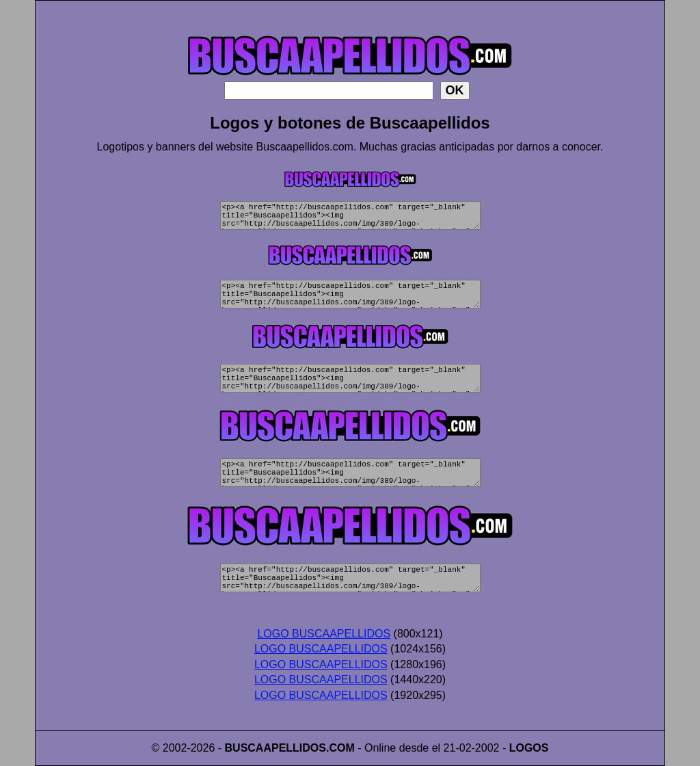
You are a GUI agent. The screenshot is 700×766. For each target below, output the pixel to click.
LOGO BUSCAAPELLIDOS (324, 634)
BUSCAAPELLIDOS (275, 748)
